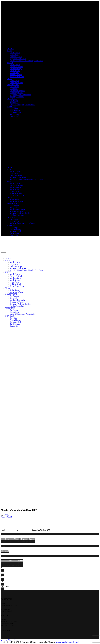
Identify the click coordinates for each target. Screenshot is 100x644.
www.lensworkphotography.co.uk (67, 642)
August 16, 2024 (7, 517)
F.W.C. (6, 515)
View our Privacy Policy (10, 640)
